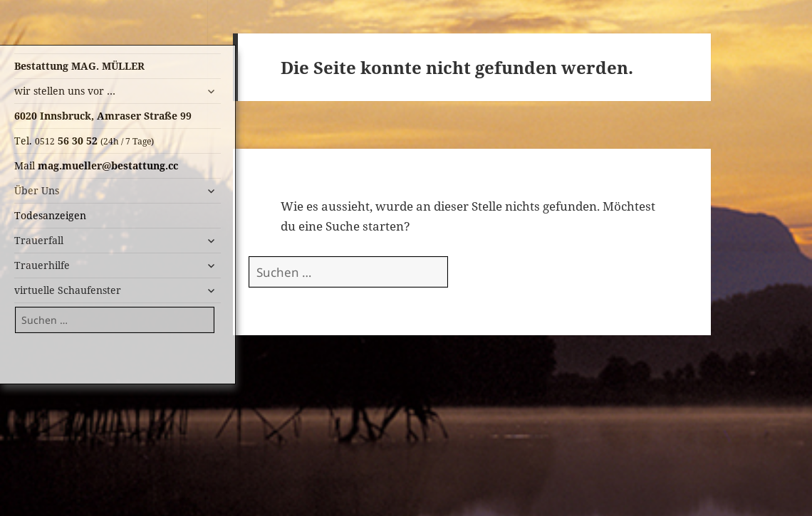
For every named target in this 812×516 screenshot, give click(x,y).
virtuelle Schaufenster (68, 290)
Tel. (84, 141)
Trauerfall (39, 240)
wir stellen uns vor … (65, 91)
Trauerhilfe (42, 265)
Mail (96, 165)
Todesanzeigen (50, 215)
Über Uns (37, 190)
